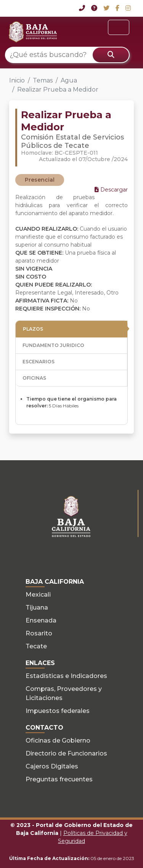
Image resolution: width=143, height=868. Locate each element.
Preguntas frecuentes (59, 779)
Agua (69, 80)
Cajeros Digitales (52, 766)
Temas (43, 80)
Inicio (17, 80)
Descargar (111, 190)
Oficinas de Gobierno (58, 740)
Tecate (36, 646)
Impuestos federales (58, 711)
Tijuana (37, 607)
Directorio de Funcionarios (66, 753)
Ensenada (41, 620)
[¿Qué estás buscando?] (67, 55)
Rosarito (39, 633)
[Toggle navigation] (119, 27)
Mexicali (38, 595)
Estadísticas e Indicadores (66, 676)
